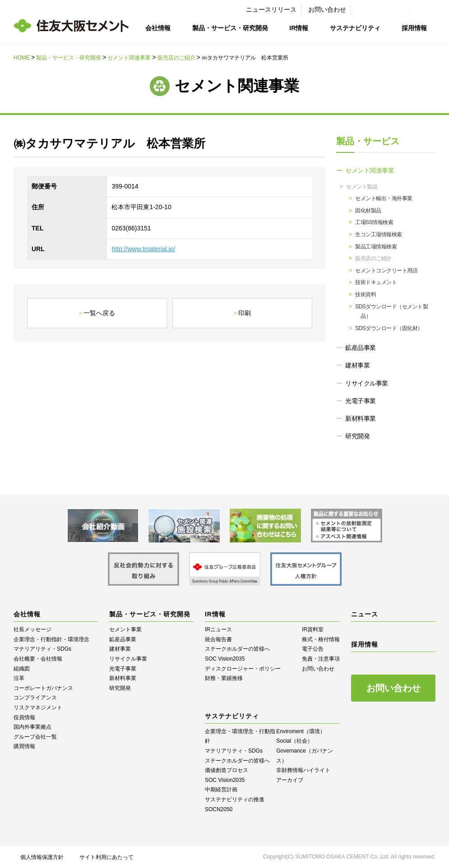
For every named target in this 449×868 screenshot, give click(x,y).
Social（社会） (294, 741)
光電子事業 (361, 401)
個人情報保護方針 (42, 857)
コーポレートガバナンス (43, 688)
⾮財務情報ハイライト (303, 770)
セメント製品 (362, 187)
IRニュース (218, 629)
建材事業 (357, 365)
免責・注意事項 (321, 659)
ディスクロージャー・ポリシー (243, 669)
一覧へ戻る (99, 313)
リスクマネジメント (38, 707)
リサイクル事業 (367, 383)
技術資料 (366, 294)
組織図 (22, 669)
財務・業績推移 (224, 678)
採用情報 (414, 28)
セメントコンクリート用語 (386, 271)
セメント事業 (125, 629)
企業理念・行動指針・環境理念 (51, 639)
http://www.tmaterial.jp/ (143, 249)
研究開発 (357, 436)
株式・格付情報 (321, 639)
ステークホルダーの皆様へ (237, 649)
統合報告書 (218, 639)
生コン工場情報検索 (379, 234)
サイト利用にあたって (106, 857)
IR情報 (299, 28)
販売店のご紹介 (176, 58)
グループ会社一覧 (35, 737)
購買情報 (24, 746)
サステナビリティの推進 (235, 799)
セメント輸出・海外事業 (384, 198)
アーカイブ (290, 780)
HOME (22, 58)
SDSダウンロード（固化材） (389, 328)
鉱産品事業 (361, 348)
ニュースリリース (271, 9)
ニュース (365, 614)
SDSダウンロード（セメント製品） (391, 312)
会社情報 (158, 28)
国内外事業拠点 (32, 727)
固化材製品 (368, 211)
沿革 (19, 678)
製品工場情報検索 (376, 247)
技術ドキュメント (376, 282)
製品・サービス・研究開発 (230, 28)
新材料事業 (361, 418)
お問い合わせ (327, 9)
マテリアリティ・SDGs (42, 649)
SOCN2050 (219, 809)
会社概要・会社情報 (38, 659)
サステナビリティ (355, 28)
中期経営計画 (221, 790)
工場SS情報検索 (374, 222)
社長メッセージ (32, 629)
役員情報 (24, 717)
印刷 (245, 313)
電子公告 (313, 649)
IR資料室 (313, 629)
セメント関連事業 (129, 58)
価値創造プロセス (227, 770)
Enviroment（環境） (301, 731)
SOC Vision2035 (225, 659)
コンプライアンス (35, 698)
